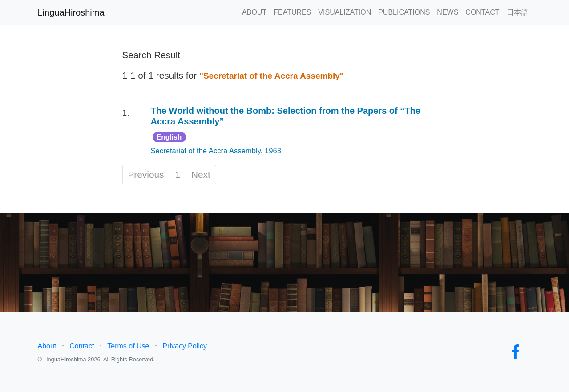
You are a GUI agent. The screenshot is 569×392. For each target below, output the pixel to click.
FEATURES (292, 12)
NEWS (448, 12)
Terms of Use (128, 346)
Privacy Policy (185, 346)
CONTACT (482, 12)
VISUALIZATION (345, 12)
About (47, 346)
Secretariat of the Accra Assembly (206, 151)
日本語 (517, 12)
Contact (82, 346)
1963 (273, 151)
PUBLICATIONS (404, 12)
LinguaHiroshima (71, 12)
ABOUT (254, 12)
